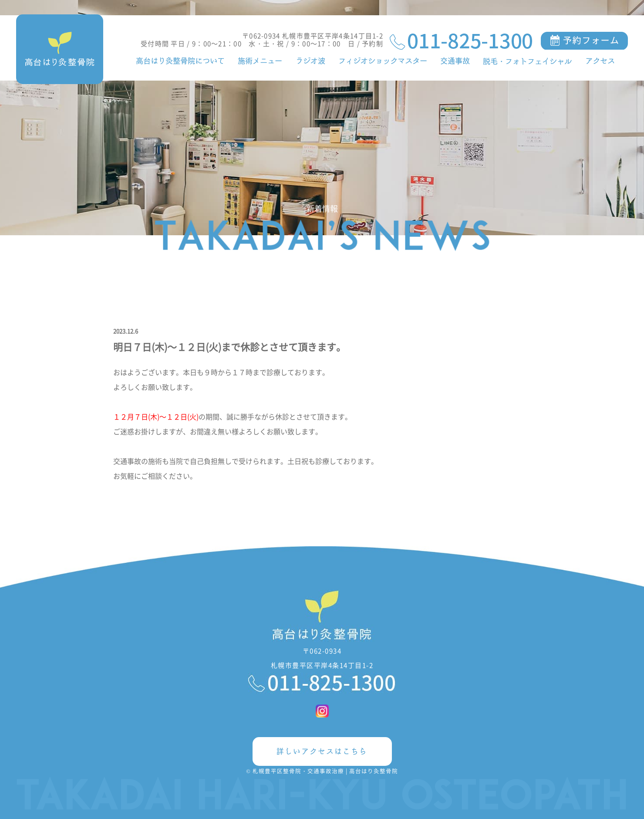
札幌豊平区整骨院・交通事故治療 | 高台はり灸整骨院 (325, 771)
